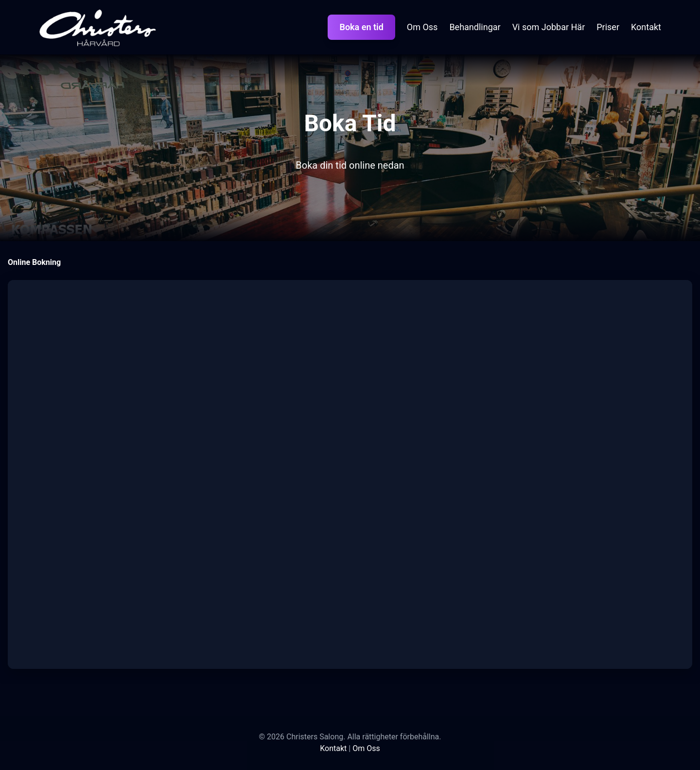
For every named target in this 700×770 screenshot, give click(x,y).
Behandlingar (475, 27)
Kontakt (646, 27)
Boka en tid (361, 27)
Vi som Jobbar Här (549, 27)
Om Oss (422, 27)
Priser (608, 27)
